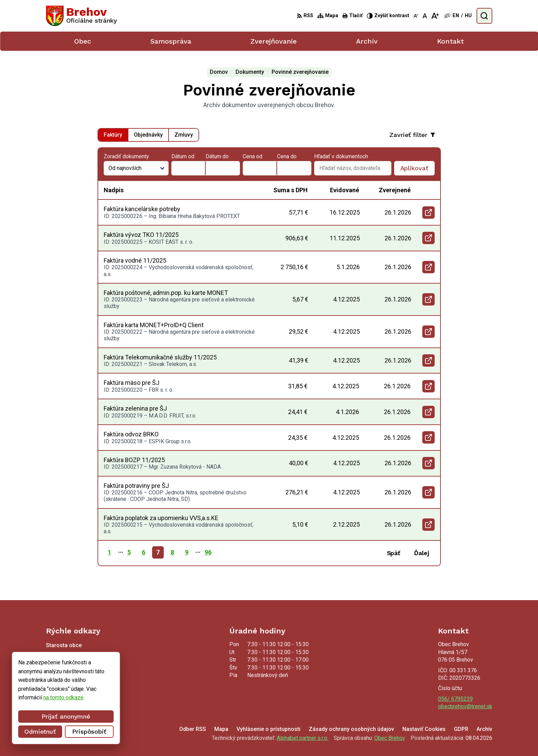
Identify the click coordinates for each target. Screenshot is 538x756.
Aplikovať (417, 170)
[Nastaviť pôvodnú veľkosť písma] (425, 16)
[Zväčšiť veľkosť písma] (435, 16)
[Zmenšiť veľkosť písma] (416, 16)
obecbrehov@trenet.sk (465, 706)
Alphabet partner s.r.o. (302, 738)
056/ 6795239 (455, 699)
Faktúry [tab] (113, 135)
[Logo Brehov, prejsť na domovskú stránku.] (82, 16)
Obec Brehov (390, 738)
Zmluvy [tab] (184, 135)
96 (208, 552)
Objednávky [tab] (148, 135)
